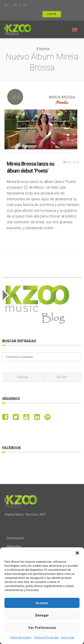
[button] (77, 553)
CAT (15, 5)
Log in (52, 14)
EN (25, 5)
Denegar (42, 615)
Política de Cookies (21, 637)
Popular (22, 377)
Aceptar (42, 603)
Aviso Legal (68, 637)
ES (6, 5)
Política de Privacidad (46, 637)
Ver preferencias (42, 628)
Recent (62, 377)
